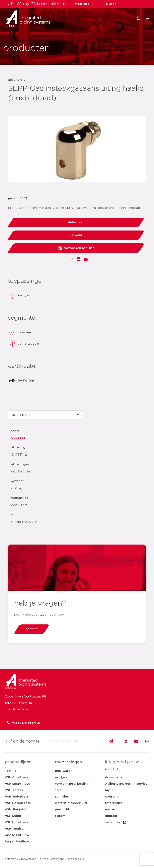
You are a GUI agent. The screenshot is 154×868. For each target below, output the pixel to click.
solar (59, 790)
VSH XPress (14, 790)
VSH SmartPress (17, 784)
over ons (112, 797)
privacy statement (52, 859)
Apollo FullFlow (17, 835)
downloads (114, 777)
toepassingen (68, 762)
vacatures (116, 822)
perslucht (62, 809)
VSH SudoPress (17, 797)
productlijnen (18, 762)
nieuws (110, 809)
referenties (114, 803)
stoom (60, 816)
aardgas (61, 777)
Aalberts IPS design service (126, 784)
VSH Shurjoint (15, 809)
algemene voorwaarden (21, 859)
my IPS (110, 790)
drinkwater (63, 771)
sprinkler (62, 797)
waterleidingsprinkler (71, 803)
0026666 (18, 438)
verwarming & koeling (72, 784)
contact (111, 816)
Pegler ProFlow (17, 842)
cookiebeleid (76, 859)
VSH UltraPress (16, 822)
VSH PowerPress (18, 803)
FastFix (11, 771)
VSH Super (13, 816)
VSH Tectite (14, 829)
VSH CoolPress (16, 777)
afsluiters (15, 80)
